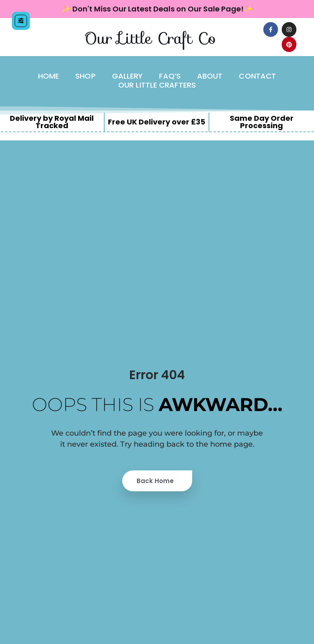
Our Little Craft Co (150, 38)
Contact (257, 76)
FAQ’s (170, 76)
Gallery (128, 76)
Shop (85, 76)
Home (48, 76)
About (210, 76)
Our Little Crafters (157, 85)
